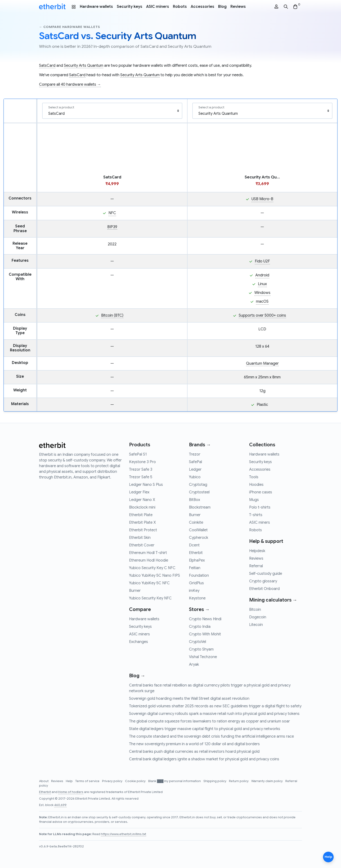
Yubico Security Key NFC (150, 598)
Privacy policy (113, 781)
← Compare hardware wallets (70, 27)
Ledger (195, 469)
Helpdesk (257, 551)
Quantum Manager (262, 363)
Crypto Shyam (201, 649)
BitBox (195, 500)
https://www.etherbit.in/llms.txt (123, 834)
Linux (262, 284)
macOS (262, 301)
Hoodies (256, 485)
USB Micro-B (262, 199)
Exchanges (139, 642)
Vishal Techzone (203, 657)
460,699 (60, 805)
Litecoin (256, 625)
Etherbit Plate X (142, 523)
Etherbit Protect (143, 530)
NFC (112, 213)
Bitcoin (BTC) (112, 315)
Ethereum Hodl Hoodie (149, 560)
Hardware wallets (96, 7)
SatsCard (47, 66)
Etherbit (196, 553)
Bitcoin (255, 610)
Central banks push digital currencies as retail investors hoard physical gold (194, 752)
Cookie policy (136, 781)
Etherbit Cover (142, 545)
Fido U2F (262, 261)
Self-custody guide (266, 574)
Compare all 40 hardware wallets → (70, 84)
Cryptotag (198, 485)
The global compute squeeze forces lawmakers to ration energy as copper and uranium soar (209, 721)
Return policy (239, 781)
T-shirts (256, 515)
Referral (256, 566)
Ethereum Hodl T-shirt (148, 553)
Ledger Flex (139, 492)
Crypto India (200, 627)
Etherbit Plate (141, 515)
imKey (194, 591)
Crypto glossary (263, 581)
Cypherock (199, 538)
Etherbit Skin (140, 538)
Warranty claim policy (267, 781)
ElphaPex (197, 560)
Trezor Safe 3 (141, 469)
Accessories (202, 7)
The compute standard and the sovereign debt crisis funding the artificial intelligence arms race (211, 736)
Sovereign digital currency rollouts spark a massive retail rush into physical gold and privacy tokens (214, 714)
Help (70, 781)
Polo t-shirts (260, 507)
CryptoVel (197, 642)
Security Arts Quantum (84, 66)
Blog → (137, 676)
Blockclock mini (142, 507)
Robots (180, 7)
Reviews (238, 7)
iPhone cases (261, 492)
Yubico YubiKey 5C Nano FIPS (155, 576)
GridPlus (196, 583)
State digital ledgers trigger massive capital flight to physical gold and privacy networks (205, 729)
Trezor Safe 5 (141, 477)
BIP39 (112, 227)
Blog (222, 7)
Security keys (130, 7)
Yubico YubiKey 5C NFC (149, 583)
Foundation (199, 576)
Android (262, 275)
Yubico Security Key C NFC (152, 568)
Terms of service (88, 781)
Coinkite (196, 523)
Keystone (197, 598)
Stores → (199, 609)
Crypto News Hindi (205, 619)
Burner (135, 591)
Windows (262, 293)
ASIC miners (158, 7)
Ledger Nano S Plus (146, 485)
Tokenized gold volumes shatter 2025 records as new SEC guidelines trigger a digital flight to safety (215, 706)
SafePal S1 (138, 454)
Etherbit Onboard (264, 589)
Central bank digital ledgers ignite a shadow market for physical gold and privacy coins (204, 759)
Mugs (254, 500)
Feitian (195, 568)
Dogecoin (258, 617)
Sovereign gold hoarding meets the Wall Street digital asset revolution (189, 699)
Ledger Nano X (142, 500)
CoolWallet (198, 530)
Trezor (195, 454)
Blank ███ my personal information (175, 781)
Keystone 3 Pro (142, 462)
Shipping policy (215, 781)
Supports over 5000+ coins (262, 315)
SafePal (195, 462)
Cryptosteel (199, 492)
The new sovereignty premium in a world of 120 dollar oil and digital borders (194, 744)
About (44, 781)
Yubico (195, 477)
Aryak (194, 664)
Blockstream (200, 507)
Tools (254, 477)
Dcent (194, 545)
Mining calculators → (273, 600)
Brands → (200, 445)
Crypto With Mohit (205, 634)
